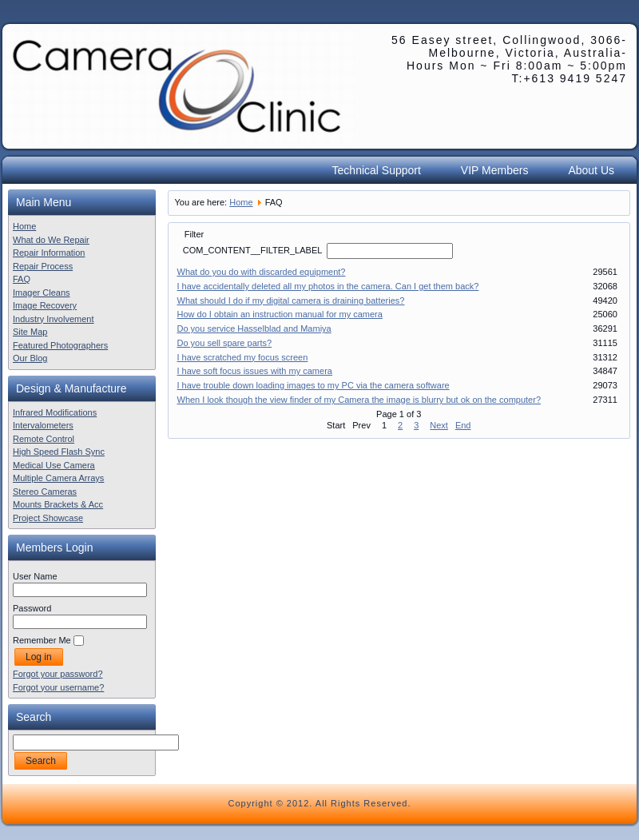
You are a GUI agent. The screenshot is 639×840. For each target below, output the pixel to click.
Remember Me (42, 640)
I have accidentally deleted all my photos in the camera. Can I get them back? (328, 286)
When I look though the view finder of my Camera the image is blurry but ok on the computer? (359, 400)
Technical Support (377, 170)
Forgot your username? (58, 687)
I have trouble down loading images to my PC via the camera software (314, 385)
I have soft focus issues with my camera (255, 371)
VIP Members (495, 170)
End (463, 425)
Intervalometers (43, 425)
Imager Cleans (42, 293)
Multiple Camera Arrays (58, 478)
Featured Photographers (60, 345)
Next (439, 425)
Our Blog (30, 358)
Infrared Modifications (55, 412)
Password (32, 608)
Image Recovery (45, 305)
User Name (35, 576)
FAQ (22, 279)
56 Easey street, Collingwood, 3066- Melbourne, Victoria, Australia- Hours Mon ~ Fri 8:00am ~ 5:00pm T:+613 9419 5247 (509, 59)
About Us (591, 170)
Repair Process (43, 266)
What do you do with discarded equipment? (262, 272)
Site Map (30, 332)
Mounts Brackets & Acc (58, 504)
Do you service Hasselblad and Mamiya (254, 328)
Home (24, 226)
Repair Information (49, 253)
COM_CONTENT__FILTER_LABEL (254, 250)
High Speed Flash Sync (59, 452)
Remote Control (44, 439)
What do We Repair (51, 240)
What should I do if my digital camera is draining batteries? (291, 301)
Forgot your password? (58, 674)
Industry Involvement (54, 319)
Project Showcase (48, 518)
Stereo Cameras (45, 492)
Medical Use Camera (54, 465)
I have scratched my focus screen (243, 357)
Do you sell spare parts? (225, 343)
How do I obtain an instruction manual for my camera (280, 314)
